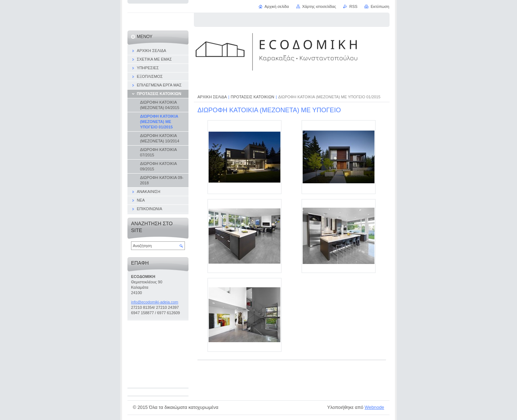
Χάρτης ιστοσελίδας (319, 6)
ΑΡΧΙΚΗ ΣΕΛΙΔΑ (212, 97)
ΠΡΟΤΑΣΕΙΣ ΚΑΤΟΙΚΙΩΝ (253, 97)
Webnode (374, 407)
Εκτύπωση (380, 6)
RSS (353, 6)
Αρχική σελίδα (277, 6)
